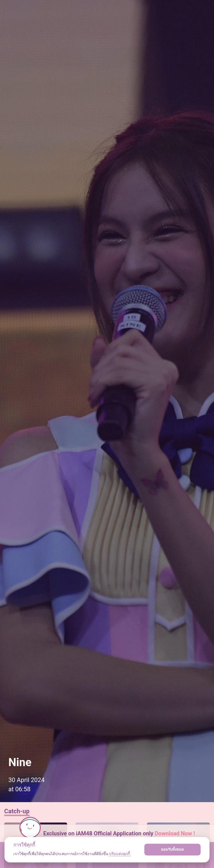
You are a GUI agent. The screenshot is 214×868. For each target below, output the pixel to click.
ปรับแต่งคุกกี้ (120, 854)
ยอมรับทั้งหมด (172, 849)
